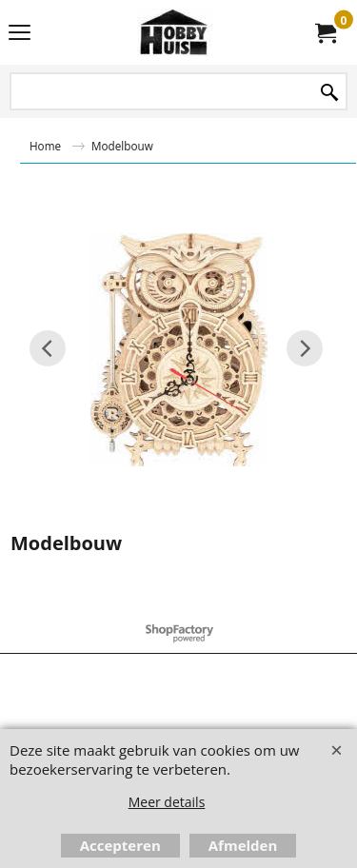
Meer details (167, 802)
